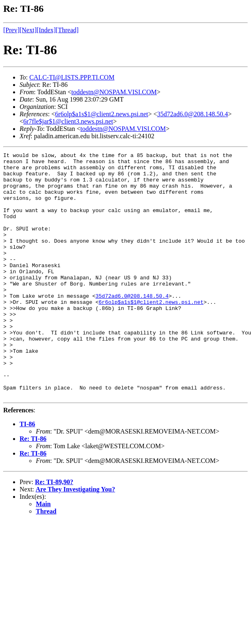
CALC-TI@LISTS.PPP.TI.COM (72, 77)
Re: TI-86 (33, 488)
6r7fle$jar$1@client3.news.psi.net (68, 121)
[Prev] (11, 30)
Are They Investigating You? (76, 538)
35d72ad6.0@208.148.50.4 (193, 114)
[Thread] (67, 30)
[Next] (28, 30)
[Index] (46, 30)
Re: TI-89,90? (54, 531)
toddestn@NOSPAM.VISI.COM (114, 92)
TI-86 (27, 473)
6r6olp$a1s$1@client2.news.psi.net (101, 114)
